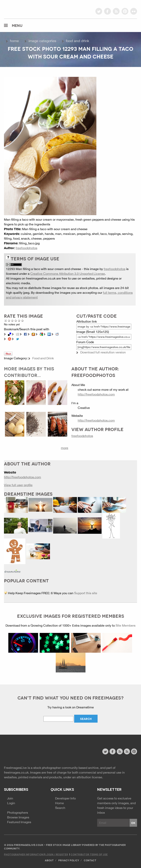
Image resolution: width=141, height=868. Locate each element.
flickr (134, 11)
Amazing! (23, 321)
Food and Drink (77, 41)
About (49, 860)
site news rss (120, 751)
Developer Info (65, 798)
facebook (107, 11)
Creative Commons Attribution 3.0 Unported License (68, 274)
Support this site (86, 593)
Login (11, 803)
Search (60, 808)
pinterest (125, 11)
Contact (90, 860)
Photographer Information (24, 854)
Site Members (126, 625)
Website (26, 752)
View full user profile (18, 485)
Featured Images (19, 822)
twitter (99, 11)
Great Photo (19, 321)
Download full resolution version (103, 352)
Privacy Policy (69, 860)
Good (16, 321)
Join (10, 798)
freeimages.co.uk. (17, 772)
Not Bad (12, 321)
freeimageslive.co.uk (26, 9)
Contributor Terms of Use (89, 854)
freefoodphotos (26, 248)
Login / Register (57, 854)
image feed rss (127, 751)
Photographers (18, 812)
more (65, 448)
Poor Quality (9, 321)
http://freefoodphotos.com (96, 394)
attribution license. (90, 777)
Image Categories (42, 41)
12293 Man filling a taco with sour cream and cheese (44, 269)
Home (14, 41)
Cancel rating (6, 321)
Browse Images (18, 817)
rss (116, 11)
